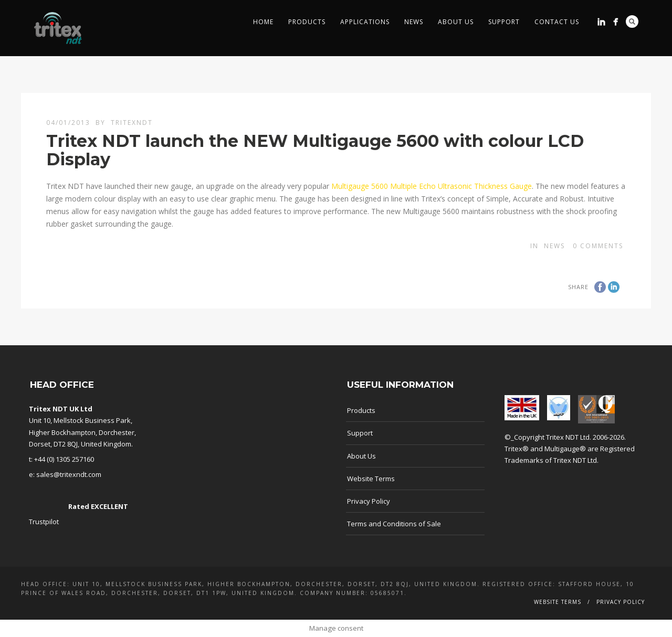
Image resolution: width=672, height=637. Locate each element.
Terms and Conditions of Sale (394, 524)
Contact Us (557, 22)
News (414, 22)
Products (307, 22)
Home (263, 22)
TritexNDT (132, 123)
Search (632, 22)
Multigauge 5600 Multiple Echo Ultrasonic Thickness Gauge (432, 186)
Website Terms (371, 479)
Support (504, 22)
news (554, 246)
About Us (456, 22)
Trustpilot (44, 522)
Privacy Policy (369, 501)
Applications (365, 22)
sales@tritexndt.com (69, 474)
